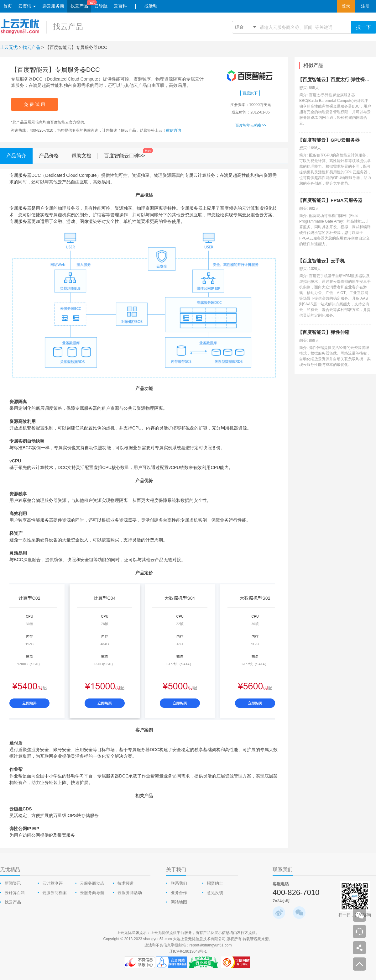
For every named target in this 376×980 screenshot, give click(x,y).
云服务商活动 (130, 893)
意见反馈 (215, 893)
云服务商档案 (55, 893)
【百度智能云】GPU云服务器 (329, 140)
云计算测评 (52, 883)
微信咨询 (174, 130)
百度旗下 (250, 93)
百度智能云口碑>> (128, 153)
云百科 (120, 6)
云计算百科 (15, 893)
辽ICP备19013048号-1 (188, 951)
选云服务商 (53, 6)
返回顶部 (359, 964)
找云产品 (79, 6)
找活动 (151, 6)
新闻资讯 (13, 883)
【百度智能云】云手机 (321, 261)
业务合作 (179, 893)
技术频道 (126, 883)
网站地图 (179, 902)
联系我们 (179, 883)
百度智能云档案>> (251, 125)
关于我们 (176, 869)
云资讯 (27, 6)
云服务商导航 (92, 893)
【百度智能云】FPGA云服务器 (330, 200)
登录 (346, 6)
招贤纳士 (215, 883)
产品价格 (49, 156)
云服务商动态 (92, 883)
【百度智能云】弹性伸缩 (324, 332)
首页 (8, 6)
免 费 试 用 (34, 104)
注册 (365, 6)
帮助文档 (85, 156)
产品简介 (19, 156)
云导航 (101, 6)
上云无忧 (9, 47)
